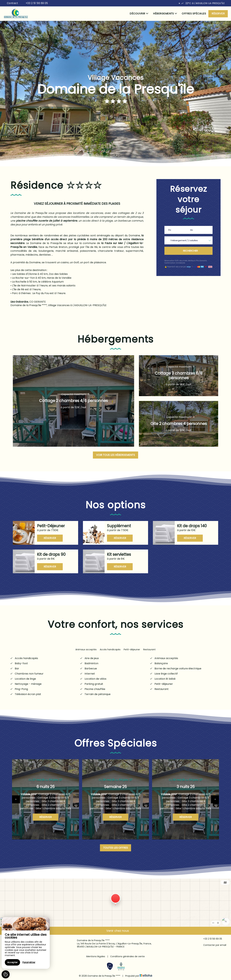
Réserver (218, 14)
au (191, 230)
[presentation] (16, 799)
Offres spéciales (194, 14)
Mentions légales (96, 956)
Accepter (12, 962)
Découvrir (139, 14)
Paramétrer (29, 962)
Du (170, 230)
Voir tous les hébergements (116, 455)
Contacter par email (213, 945)
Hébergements (165, 14)
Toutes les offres (116, 848)
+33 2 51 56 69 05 (211, 939)
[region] (26, 943)
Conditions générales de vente (127, 956)
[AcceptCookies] (6, 974)
